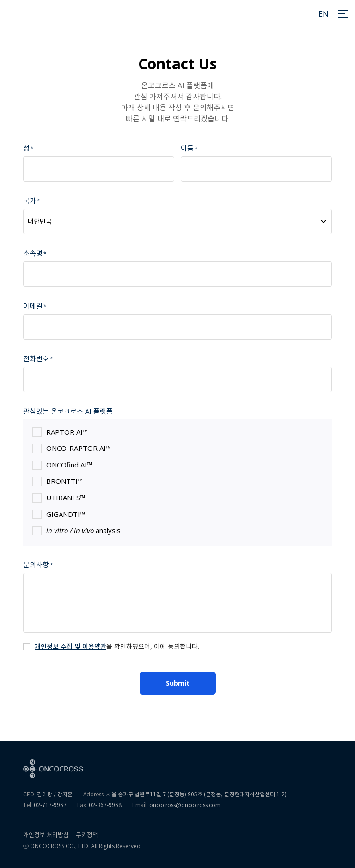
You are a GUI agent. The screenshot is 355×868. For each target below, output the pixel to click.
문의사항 (36, 565)
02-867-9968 (105, 805)
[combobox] (177, 222)
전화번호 (36, 358)
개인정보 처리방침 (46, 835)
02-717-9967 (50, 805)
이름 (187, 148)
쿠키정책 (87, 835)
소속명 (33, 253)
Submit (178, 683)
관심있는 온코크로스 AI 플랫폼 (68, 411)
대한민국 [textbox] (40, 221)
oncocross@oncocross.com (185, 805)
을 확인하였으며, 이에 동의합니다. (117, 646)
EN (324, 14)
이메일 (33, 306)
